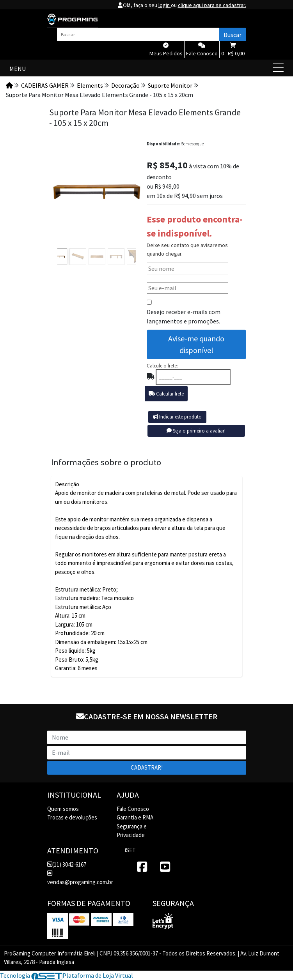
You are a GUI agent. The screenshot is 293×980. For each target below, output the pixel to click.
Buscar (233, 35)
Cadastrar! (147, 767)
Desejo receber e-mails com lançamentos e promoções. (184, 316)
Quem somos (63, 809)
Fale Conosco (133, 809)
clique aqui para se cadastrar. (212, 5)
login (165, 5)
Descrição (67, 484)
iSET (130, 850)
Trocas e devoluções (72, 817)
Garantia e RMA (135, 817)
